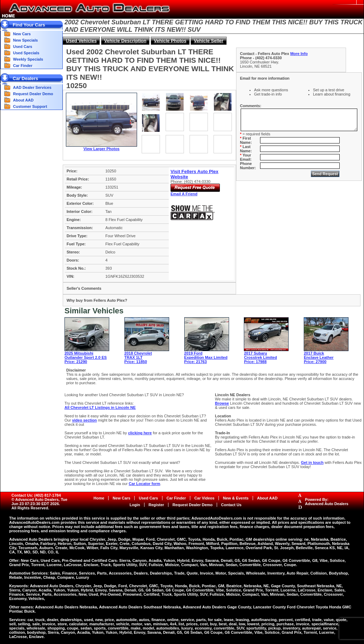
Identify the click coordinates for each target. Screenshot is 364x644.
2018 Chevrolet (138, 353)
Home (99, 498)
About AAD (23, 100)
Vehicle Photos (170, 41)
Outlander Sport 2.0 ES (86, 357)
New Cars (22, 34)
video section (84, 420)
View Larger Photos (102, 149)
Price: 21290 (76, 362)
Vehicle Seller (209, 41)
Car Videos (204, 498)
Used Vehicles (81, 41)
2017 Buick (314, 353)
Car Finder (23, 66)
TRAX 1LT (134, 357)
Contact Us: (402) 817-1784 (36, 495)
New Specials (25, 40)
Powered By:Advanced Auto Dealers (327, 502)
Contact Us (231, 505)
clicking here (140, 433)
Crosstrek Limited (260, 357)
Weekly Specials (28, 59)
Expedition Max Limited (206, 357)
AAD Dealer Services (32, 87)
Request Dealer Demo (33, 94)
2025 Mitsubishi (79, 353)
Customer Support (30, 106)
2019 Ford (193, 353)
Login (135, 505)
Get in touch (312, 462)
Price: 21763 (196, 362)
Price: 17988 (255, 362)
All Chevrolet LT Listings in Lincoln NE (100, 407)
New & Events (236, 498)
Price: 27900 (315, 362)
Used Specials (26, 53)
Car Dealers (25, 78)
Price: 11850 (136, 362)
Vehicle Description (125, 41)
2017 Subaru (255, 353)
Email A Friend (184, 194)
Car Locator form (144, 484)
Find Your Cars (29, 25)
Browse (222, 403)
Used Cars (23, 47)
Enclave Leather (319, 357)
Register (156, 505)
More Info (299, 54)
